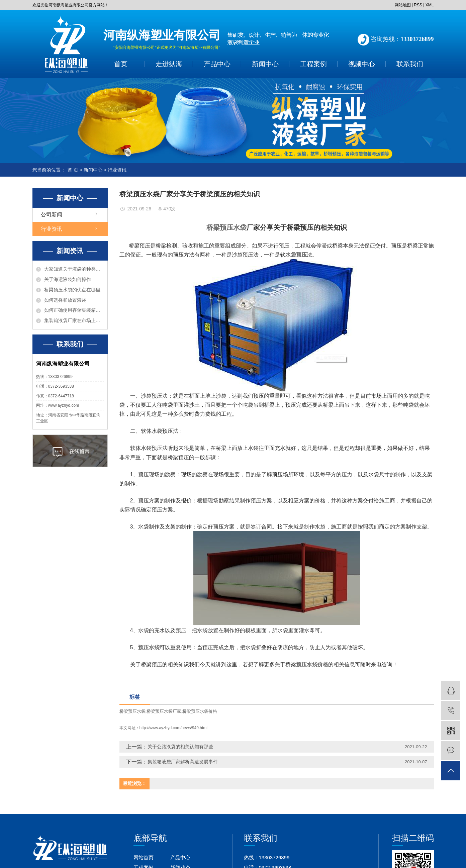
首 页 (73, 170)
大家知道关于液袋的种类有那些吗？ (74, 269)
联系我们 (410, 64)
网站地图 (403, 5)
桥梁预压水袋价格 (200, 711)
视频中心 (362, 64)
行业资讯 (117, 170)
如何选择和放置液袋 (65, 300)
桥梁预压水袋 (132, 711)
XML (430, 5)
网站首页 (144, 857)
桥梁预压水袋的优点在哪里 (72, 290)
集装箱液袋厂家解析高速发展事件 (183, 762)
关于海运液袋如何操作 (68, 279)
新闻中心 (265, 64)
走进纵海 (169, 64)
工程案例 (313, 64)
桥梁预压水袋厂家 (164, 711)
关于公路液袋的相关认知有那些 (180, 747)
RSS (418, 5)
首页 (121, 64)
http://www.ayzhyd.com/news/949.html (173, 728)
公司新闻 (52, 215)
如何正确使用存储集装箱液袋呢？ (74, 310)
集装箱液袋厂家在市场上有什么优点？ (74, 320)
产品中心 (217, 64)
